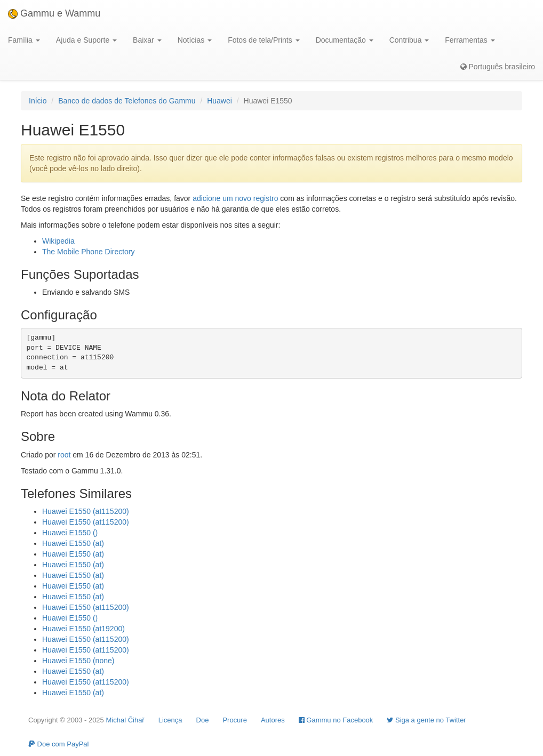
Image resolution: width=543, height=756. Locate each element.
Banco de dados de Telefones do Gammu (127, 101)
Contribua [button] (409, 40)
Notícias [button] (195, 40)
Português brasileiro (498, 67)
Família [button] (24, 40)
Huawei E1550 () (70, 533)
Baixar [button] (147, 40)
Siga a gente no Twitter (426, 720)
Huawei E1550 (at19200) (83, 629)
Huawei (219, 101)
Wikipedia (58, 241)
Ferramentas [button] (470, 40)
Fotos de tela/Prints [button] (264, 40)
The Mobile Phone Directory (89, 252)
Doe (203, 720)
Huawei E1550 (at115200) (86, 511)
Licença (170, 720)
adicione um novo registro (235, 198)
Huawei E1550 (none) (78, 661)
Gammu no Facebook (336, 720)
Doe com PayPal (58, 744)
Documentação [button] (345, 40)
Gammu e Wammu (54, 13)
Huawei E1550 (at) (73, 543)
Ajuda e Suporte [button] (86, 40)
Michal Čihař (125, 720)
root (64, 455)
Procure (235, 720)
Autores (273, 720)
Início (38, 101)
